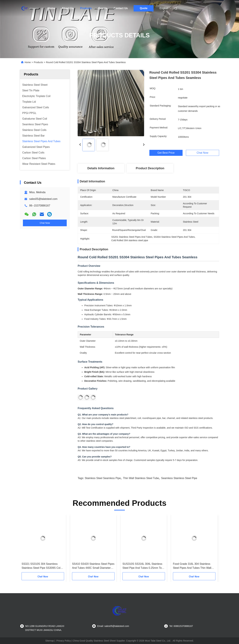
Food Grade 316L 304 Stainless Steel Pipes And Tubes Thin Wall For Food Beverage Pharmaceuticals (192, 566)
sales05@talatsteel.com (43, 199)
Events (103, 8)
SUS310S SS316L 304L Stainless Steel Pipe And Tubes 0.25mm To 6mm (142, 566)
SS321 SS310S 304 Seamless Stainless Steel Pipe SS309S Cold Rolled (42, 566)
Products (86, 8)
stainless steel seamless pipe (103, 478)
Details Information (101, 168)
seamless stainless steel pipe (179, 478)
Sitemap (50, 641)
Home (51, 8)
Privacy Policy (64, 641)
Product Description (150, 168)
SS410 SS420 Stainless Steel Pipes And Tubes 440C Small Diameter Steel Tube (93, 566)
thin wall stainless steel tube (141, 478)
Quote (144, 8)
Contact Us (121, 8)
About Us (68, 8)
